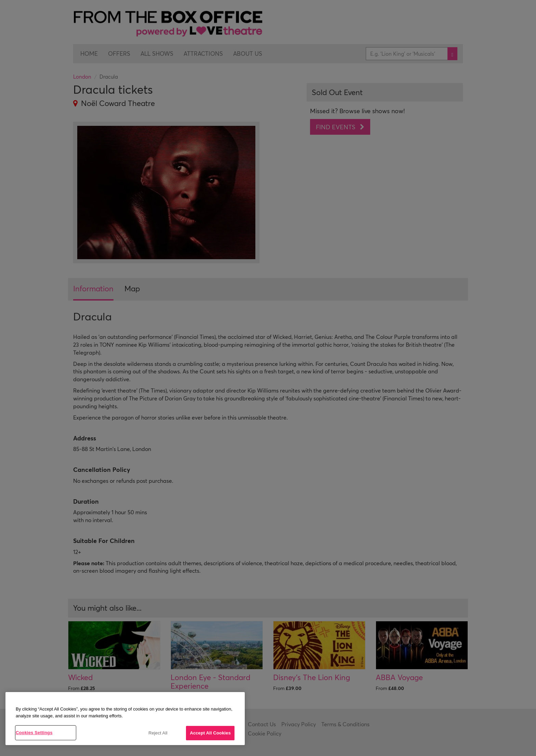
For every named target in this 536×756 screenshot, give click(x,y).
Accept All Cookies (210, 733)
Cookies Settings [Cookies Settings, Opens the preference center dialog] (34, 733)
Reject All (158, 733)
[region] (125, 719)
